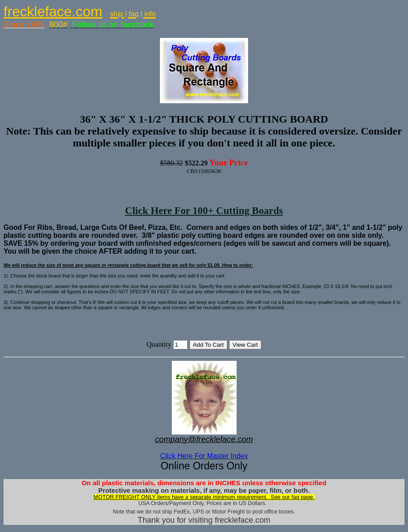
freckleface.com (53, 11)
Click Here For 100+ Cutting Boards (204, 210)
